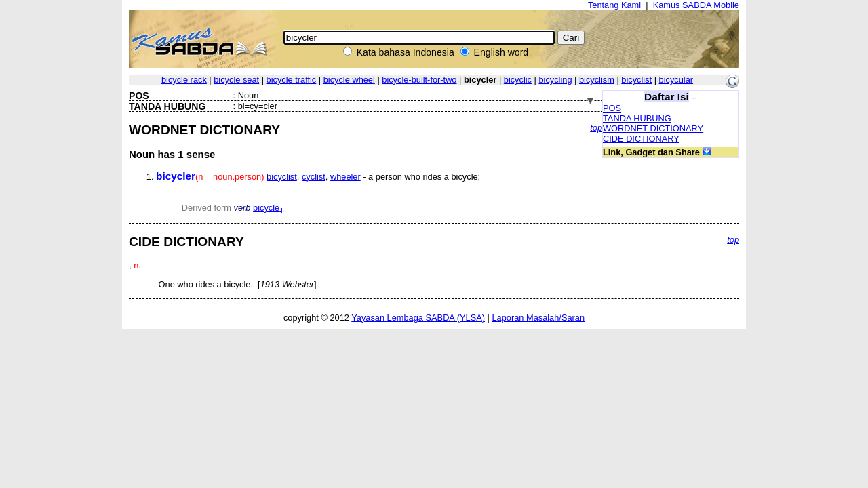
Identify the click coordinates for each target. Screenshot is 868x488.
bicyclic (518, 80)
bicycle (268, 208)
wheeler (346, 177)
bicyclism (597, 80)
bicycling (555, 80)
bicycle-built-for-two (419, 80)
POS (612, 108)
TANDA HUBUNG (637, 118)
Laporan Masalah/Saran (538, 318)
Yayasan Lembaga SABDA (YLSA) (418, 318)
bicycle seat (236, 80)
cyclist (314, 177)
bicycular (676, 80)
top (596, 128)
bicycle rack (184, 80)
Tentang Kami (614, 5)
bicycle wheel (349, 80)
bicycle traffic (292, 80)
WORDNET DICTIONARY (653, 128)
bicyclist (636, 80)
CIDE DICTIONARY (641, 139)
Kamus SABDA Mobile (696, 5)
